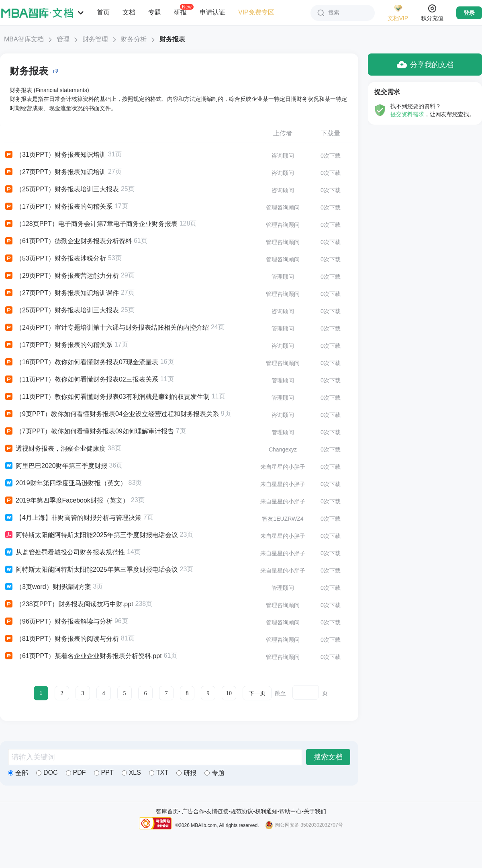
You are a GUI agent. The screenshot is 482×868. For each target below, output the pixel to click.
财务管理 (95, 39)
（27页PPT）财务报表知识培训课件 (61, 293)
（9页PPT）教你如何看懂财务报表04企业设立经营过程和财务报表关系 (111, 414)
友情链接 (217, 811)
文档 (129, 12)
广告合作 (193, 811)
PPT (104, 773)
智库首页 (167, 811)
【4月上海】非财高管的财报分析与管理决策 (73, 518)
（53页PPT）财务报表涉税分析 (55, 259)
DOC (47, 773)
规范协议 (242, 811)
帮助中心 (290, 811)
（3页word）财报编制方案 (48, 587)
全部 (18, 773)
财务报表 (172, 39)
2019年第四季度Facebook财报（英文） (66, 501)
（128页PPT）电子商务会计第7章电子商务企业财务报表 (91, 224)
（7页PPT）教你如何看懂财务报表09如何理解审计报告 (89, 431)
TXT (159, 773)
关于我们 (315, 811)
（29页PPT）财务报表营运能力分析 (61, 276)
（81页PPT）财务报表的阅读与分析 (61, 639)
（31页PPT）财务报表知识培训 (55, 155)
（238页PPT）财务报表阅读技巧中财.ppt (69, 604)
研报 (180, 12)
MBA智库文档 (24, 39)
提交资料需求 (407, 114)
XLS (131, 773)
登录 (469, 13)
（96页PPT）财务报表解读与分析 (58, 622)
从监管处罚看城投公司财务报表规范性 (64, 552)
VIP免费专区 (256, 12)
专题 (155, 12)
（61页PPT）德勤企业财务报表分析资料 (68, 241)
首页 (103, 12)
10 (229, 693)
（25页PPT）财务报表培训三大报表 (61, 189)
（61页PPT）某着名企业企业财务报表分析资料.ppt (83, 656)
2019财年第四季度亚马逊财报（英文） (65, 483)
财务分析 (134, 39)
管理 (63, 39)
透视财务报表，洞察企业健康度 (55, 449)
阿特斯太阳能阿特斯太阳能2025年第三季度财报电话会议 (91, 535)
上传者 (283, 133)
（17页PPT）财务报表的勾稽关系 (58, 207)
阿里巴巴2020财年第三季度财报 (56, 466)
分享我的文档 (425, 65)
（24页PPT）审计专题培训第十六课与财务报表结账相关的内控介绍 (106, 328)
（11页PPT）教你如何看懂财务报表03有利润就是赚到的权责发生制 (107, 397)
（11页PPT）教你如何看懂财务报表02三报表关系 (81, 380)
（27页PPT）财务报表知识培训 (55, 172)
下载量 (331, 133)
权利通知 (266, 811)
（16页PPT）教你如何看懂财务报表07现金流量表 (81, 362)
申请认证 (212, 12)
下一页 (257, 693)
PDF (76, 773)
